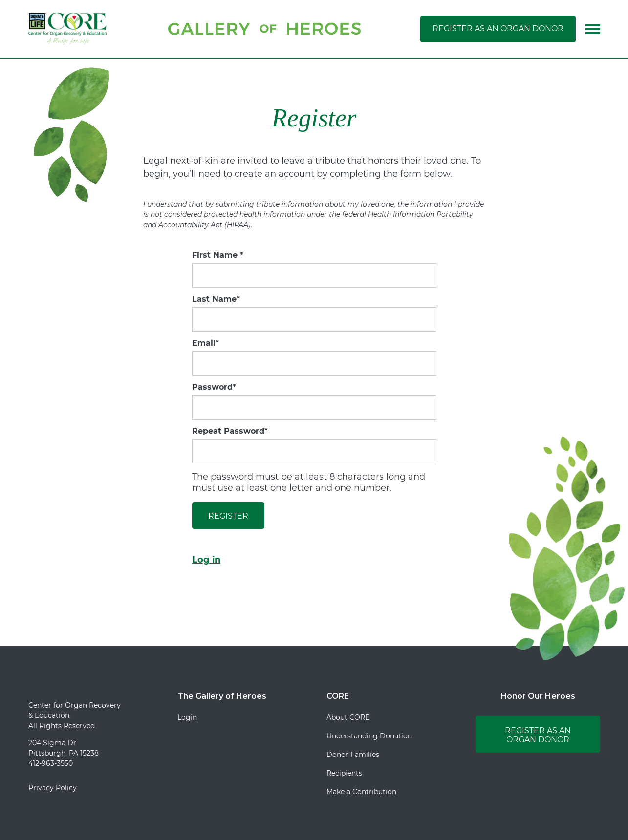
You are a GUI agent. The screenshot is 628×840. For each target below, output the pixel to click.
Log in (206, 560)
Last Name (216, 299)
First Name (218, 255)
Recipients (344, 773)
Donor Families (353, 755)
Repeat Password (230, 431)
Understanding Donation (369, 736)
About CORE (348, 717)
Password (214, 387)
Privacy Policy (53, 788)
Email (206, 343)
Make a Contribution (361, 792)
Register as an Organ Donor (498, 29)
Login (187, 717)
